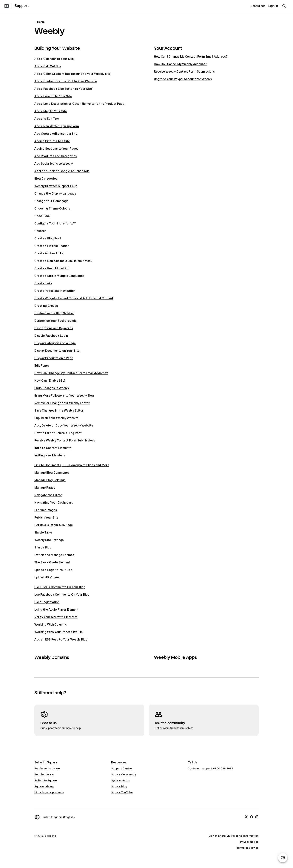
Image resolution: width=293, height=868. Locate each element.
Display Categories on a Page (55, 343)
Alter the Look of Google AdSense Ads (62, 171)
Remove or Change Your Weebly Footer (62, 403)
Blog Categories (46, 179)
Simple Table (43, 532)
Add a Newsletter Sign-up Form (57, 126)
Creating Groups (46, 306)
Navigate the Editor (48, 495)
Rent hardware (44, 774)
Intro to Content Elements (53, 448)
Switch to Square (46, 780)
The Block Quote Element (52, 562)
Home (41, 22)
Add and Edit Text (47, 119)
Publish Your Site (46, 518)
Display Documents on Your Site (57, 351)
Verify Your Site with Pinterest (56, 617)
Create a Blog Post (48, 238)
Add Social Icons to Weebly (54, 164)
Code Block (42, 216)
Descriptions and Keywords (54, 328)
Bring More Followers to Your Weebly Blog (64, 396)
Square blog (119, 786)
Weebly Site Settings (49, 540)
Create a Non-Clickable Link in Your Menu (63, 261)
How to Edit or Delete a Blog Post (58, 433)
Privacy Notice (249, 842)
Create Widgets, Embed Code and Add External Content (74, 298)
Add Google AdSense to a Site (56, 134)
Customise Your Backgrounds (55, 321)
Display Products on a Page (54, 358)
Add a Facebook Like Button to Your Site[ (64, 89)
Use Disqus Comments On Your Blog (60, 587)
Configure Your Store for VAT (55, 223)
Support (22, 6)
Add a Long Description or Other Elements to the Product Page (79, 104)
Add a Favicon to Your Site (53, 96)
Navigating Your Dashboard (54, 503)
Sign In (273, 6)
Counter (40, 231)
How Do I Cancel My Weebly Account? (180, 64)
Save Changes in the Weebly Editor (59, 411)
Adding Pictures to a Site (52, 141)
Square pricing (44, 786)
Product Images (46, 510)
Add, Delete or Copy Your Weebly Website (64, 425)
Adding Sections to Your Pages (56, 149)
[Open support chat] (283, 858)
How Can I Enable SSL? (50, 381)
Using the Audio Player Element (56, 610)
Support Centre (121, 768)
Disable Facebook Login (51, 336)
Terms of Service (248, 848)
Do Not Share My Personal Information (234, 836)
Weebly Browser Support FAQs (56, 186)
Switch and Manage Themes (54, 555)
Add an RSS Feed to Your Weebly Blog (61, 639)
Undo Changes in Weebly (52, 388)
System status (121, 780)
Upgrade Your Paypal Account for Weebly (183, 79)
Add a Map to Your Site (51, 111)
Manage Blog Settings (50, 480)
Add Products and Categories (56, 156)
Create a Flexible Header (52, 246)
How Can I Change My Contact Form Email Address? (71, 373)
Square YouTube (122, 792)
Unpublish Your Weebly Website (56, 418)
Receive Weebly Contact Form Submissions (65, 440)
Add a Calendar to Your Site (54, 59)
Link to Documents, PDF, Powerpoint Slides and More (72, 465)
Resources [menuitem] (258, 6)
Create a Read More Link (52, 268)
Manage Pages (45, 488)
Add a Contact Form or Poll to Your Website (65, 81)
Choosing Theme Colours (52, 208)
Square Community (124, 774)
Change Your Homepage (51, 201)
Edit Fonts (42, 366)
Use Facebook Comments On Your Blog (62, 595)
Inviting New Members (50, 455)
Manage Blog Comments (52, 473)
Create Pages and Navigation (55, 291)
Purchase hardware (47, 768)
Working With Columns (51, 625)
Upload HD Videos (47, 577)
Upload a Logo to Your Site (53, 570)
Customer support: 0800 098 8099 (211, 768)
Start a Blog (43, 547)
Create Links (43, 283)
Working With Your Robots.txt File (58, 632)
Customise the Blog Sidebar (54, 313)
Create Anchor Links (49, 253)
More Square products (49, 792)
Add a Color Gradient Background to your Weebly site (72, 74)
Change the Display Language (55, 194)
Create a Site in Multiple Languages (59, 276)
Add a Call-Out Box (48, 66)
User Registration (47, 602)
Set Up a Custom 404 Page (54, 525)
